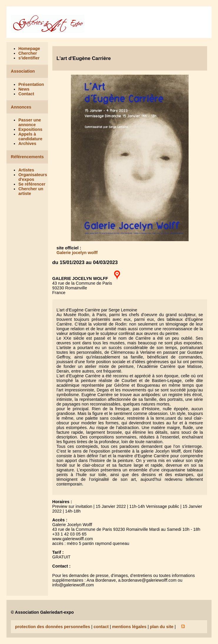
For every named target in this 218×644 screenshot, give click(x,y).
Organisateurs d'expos (33, 177)
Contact (26, 94)
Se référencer (32, 184)
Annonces (21, 107)
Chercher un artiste (31, 191)
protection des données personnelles (53, 627)
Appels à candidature (30, 136)
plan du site (162, 627)
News (24, 89)
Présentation (31, 84)
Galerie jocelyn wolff (77, 253)
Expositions (30, 129)
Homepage (29, 49)
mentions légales (129, 627)
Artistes (26, 170)
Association (23, 71)
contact (101, 627)
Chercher (28, 53)
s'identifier (29, 58)
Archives (27, 144)
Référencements (27, 157)
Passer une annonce (30, 122)
